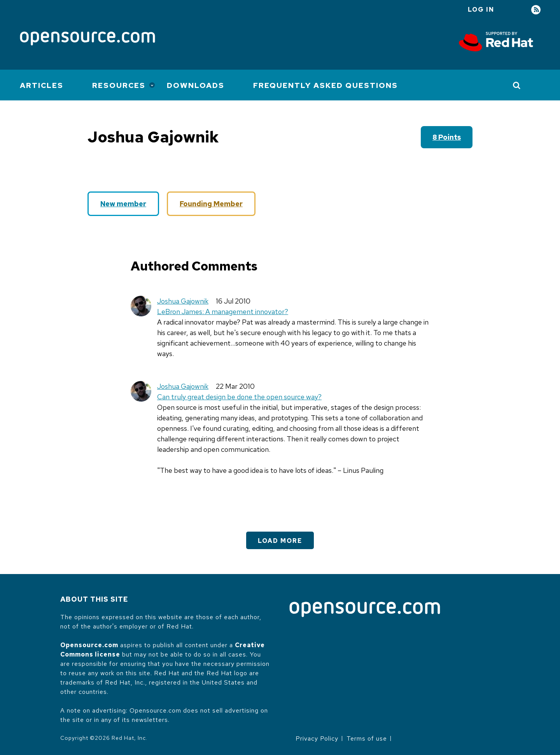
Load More (280, 541)
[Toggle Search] (517, 85)
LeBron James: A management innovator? (223, 312)
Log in (481, 10)
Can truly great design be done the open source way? (239, 397)
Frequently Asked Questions (325, 85)
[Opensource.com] (87, 39)
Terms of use (367, 738)
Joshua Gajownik (183, 301)
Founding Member (211, 204)
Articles (42, 85)
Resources (119, 85)
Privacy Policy (317, 738)
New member (123, 204)
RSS (536, 10)
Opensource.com (89, 645)
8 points (447, 137)
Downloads (196, 85)
